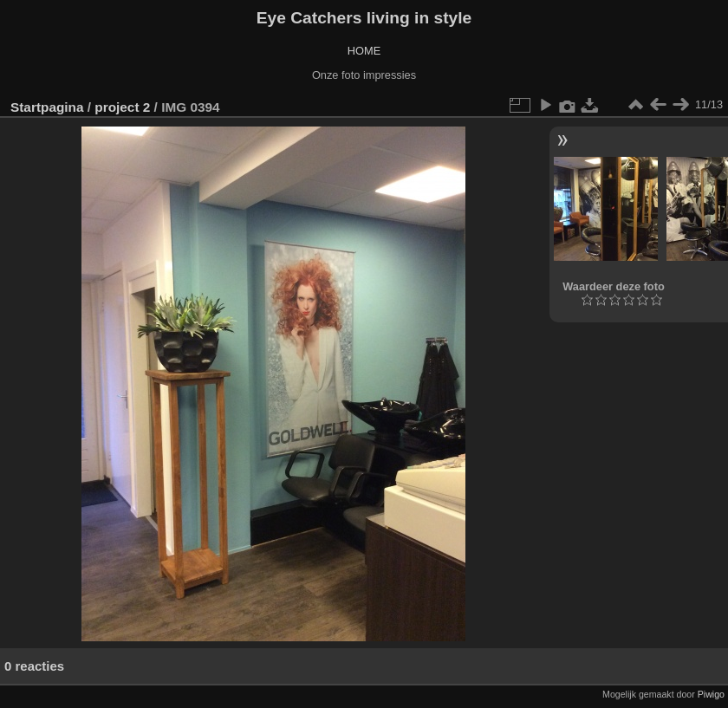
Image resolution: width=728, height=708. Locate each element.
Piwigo (711, 694)
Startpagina (47, 107)
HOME (364, 51)
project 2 (122, 107)
